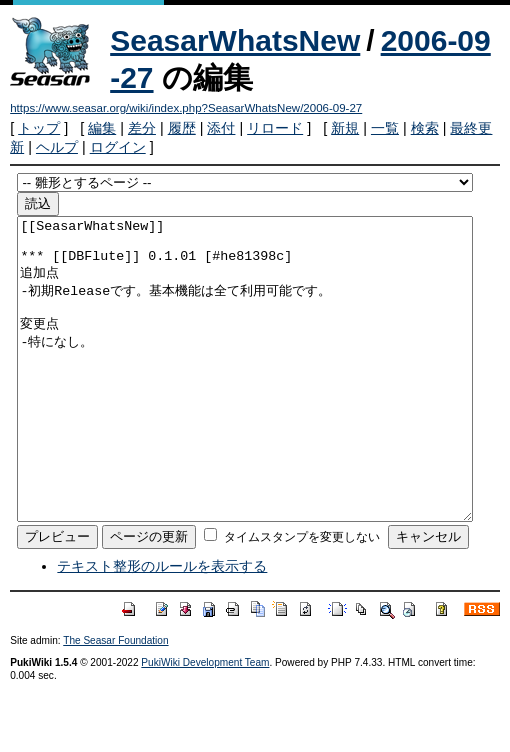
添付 (221, 128)
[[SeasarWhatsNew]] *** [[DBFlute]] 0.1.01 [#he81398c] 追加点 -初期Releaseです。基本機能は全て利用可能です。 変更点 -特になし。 (245, 399)
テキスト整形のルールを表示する (162, 626)
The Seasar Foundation (115, 700)
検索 (425, 128)
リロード (275, 128)
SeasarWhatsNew (235, 40)
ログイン (118, 147)
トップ (39, 128)
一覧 (385, 128)
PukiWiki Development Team (205, 722)
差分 (142, 128)
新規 (345, 128)
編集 (102, 128)
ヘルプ (57, 147)
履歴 (182, 128)
